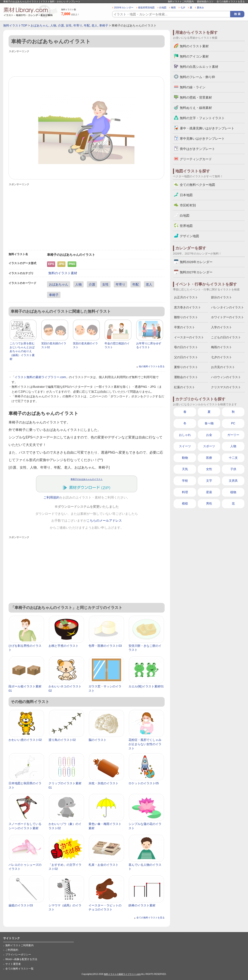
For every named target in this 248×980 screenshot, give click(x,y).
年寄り (78, 25)
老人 (94, 25)
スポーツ (209, 446)
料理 (185, 492)
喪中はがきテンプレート (197, 149)
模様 (185, 503)
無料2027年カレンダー (196, 272)
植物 (233, 492)
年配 (87, 25)
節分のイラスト (221, 297)
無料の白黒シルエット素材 (199, 67)
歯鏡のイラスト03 (21, 905)
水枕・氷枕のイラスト (103, 783)
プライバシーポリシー (18, 955)
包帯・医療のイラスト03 (105, 646)
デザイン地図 (189, 236)
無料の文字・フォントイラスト (202, 118)
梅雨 (173, 7)
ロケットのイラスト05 (144, 783)
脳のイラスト (97, 740)
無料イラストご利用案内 (181, 1)
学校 (185, 481)
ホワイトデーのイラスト (227, 317)
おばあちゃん (40, 25)
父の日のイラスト (186, 357)
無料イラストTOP (15, 25)
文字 (209, 481)
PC (233, 423)
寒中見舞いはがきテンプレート (202, 138)
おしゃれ (185, 435)
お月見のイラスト (223, 367)
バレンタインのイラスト (227, 307)
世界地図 (186, 226)
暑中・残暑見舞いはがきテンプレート (207, 128)
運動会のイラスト (186, 377)
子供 (233, 469)
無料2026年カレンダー (196, 262)
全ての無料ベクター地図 (197, 185)
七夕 (183, 7)
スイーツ (185, 446)
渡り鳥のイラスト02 (62, 740)
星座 (209, 492)
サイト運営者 (13, 964)
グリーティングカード (196, 159)
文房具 (233, 481)
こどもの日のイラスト (226, 337)
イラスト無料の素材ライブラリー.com (40, 377)
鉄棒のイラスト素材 (142, 905)
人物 (53, 25)
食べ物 (209, 423)
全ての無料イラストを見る (231, 1)
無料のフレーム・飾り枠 (197, 77)
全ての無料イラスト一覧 (19, 969)
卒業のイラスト (185, 327)
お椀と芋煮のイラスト (63, 646)
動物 (185, 458)
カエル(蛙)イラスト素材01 (146, 686)
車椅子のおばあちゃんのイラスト (87, 479)
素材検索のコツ (205, 1)
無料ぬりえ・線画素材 (196, 108)
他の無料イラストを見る (152, 366)
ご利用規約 (51, 497)
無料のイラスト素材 (63, 273)
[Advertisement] (87, 64)
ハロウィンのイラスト (226, 377)
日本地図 (186, 195)
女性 (69, 25)
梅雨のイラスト (221, 347)
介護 (61, 25)
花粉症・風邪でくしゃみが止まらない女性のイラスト (145, 744)
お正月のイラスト (186, 297)
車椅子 (104, 25)
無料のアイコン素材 (194, 56)
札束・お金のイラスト (103, 865)
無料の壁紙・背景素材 (196, 97)
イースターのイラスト (189, 337)
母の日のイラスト (186, 347)
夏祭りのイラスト (186, 367)
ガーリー (233, 435)
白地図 (163, 7)
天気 (185, 469)
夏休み (200, 7)
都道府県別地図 (146, 7)
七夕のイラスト (221, 357)
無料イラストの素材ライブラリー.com (122, 974)
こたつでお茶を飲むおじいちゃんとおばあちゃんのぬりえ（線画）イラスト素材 (22, 351)
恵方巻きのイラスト (187, 307)
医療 (209, 458)
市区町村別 (188, 205)
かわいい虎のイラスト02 (25, 740)
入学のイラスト (221, 327)
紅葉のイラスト (185, 387)
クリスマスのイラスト (226, 387)
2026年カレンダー (124, 7)
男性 (209, 503)
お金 (209, 435)
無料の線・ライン (193, 87)
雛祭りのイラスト (186, 317)
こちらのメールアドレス (104, 521)
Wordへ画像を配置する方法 (21, 959)
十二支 (233, 458)
